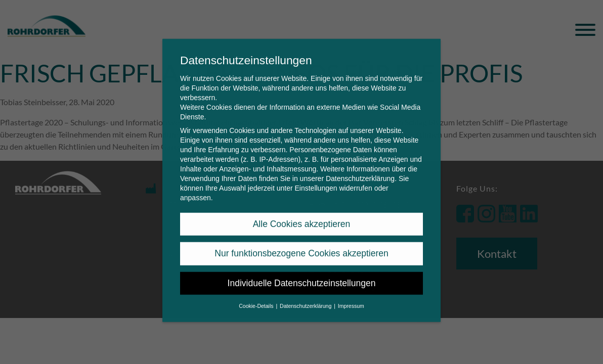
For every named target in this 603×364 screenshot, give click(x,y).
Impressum (351, 299)
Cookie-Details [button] (257, 299)
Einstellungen (316, 181)
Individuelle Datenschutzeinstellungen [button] (302, 277)
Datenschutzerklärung (360, 172)
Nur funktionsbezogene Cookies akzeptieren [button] (301, 247)
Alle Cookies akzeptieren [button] (302, 217)
